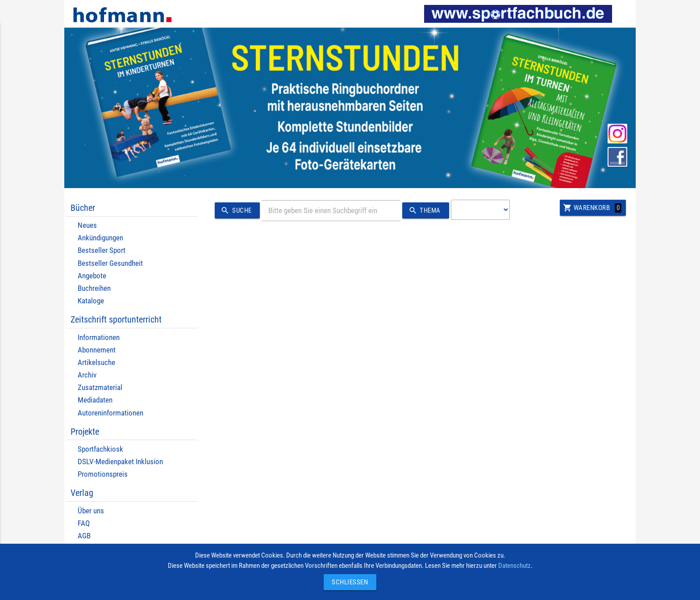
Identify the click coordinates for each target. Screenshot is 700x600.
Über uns (91, 511)
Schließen (348, 582)
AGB (84, 536)
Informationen (99, 338)
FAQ (84, 523)
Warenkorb (592, 208)
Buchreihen (94, 288)
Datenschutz (515, 566)
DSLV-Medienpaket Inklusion (120, 462)
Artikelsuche (96, 363)
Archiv (87, 375)
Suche (235, 211)
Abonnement (97, 350)
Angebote (92, 276)
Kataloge (91, 301)
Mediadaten (95, 400)
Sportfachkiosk (100, 449)
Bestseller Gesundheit (110, 263)
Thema (423, 211)
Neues (87, 225)
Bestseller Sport (102, 250)
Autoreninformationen (110, 413)
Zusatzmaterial (100, 388)
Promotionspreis (103, 474)
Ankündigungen (100, 238)
